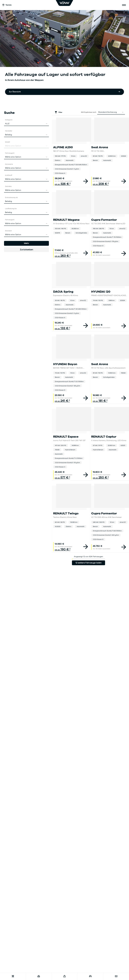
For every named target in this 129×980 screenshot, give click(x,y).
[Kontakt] (116, 976)
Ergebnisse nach (89, 112)
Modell (7, 142)
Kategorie (9, 120)
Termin (7, 5)
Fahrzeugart (10, 153)
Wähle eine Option (27, 157)
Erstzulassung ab (11, 197)
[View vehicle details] (86, 181)
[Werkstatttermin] (13, 976)
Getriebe (8, 186)
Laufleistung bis (11, 209)
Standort (8, 231)
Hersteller (9, 131)
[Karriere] (39, 976)
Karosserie (9, 164)
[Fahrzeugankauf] (90, 976)
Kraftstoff (9, 175)
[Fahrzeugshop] (65, 976)
